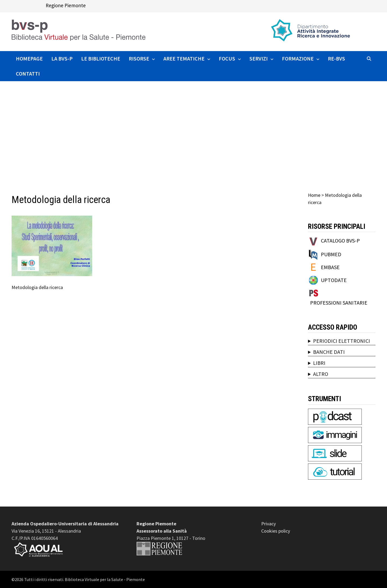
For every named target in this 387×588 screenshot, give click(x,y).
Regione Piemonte (66, 5)
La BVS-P (62, 58)
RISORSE (139, 58)
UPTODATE (334, 280)
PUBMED (331, 254)
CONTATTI (28, 74)
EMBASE (330, 267)
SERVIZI (259, 58)
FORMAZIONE (298, 58)
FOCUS (227, 58)
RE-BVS (336, 58)
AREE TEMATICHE (184, 58)
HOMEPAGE (29, 58)
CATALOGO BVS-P (340, 240)
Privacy (268, 524)
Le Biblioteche (101, 58)
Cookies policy (276, 531)
